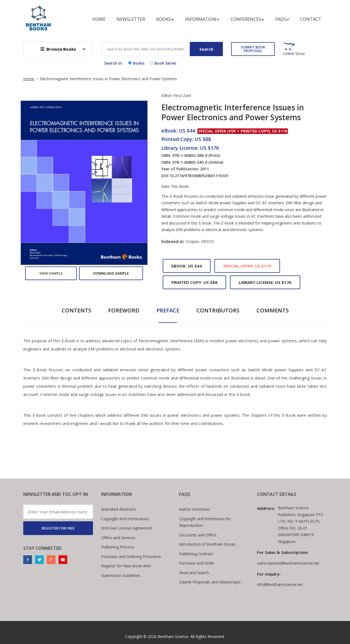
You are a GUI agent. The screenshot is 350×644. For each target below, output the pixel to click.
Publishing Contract (196, 554)
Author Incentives (195, 509)
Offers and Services (118, 538)
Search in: (113, 63)
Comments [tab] (273, 310)
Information (202, 19)
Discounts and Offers (198, 535)
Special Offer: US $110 (247, 266)
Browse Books (58, 49)
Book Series (162, 63)
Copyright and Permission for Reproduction (205, 522)
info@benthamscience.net (280, 584)
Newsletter (131, 19)
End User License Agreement (127, 528)
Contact (311, 19)
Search (206, 49)
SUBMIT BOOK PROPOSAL (253, 49)
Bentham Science (173, 636)
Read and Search (194, 573)
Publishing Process (118, 547)
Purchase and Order (197, 563)
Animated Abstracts (119, 509)
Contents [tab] (76, 310)
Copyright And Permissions (125, 519)
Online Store (294, 54)
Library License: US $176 (265, 282)
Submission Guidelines (121, 575)
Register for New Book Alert (126, 566)
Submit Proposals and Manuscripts (210, 582)
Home (99, 19)
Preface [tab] (168, 310)
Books (165, 19)
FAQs (282, 19)
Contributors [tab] (218, 310)
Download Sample (111, 273)
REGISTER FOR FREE (58, 528)
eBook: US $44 (187, 266)
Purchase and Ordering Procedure (131, 557)
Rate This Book (175, 186)
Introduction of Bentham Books (207, 544)
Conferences (247, 19)
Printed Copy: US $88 (194, 282)
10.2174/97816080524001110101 (199, 176)
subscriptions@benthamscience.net (288, 563)
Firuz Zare (182, 95)
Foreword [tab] (124, 310)
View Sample (51, 273)
